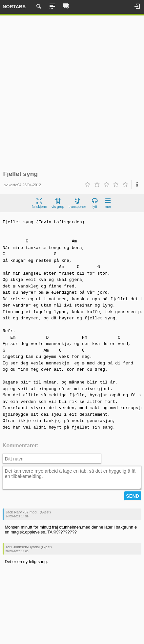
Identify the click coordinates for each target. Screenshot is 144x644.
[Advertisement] (72, 93)
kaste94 (15, 185)
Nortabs (14, 7)
